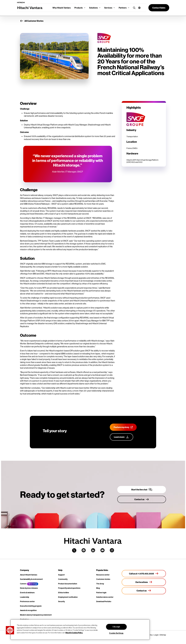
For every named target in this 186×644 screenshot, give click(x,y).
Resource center (103, 575)
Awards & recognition (28, 610)
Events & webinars (27, 593)
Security (61, 601)
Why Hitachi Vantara (61, 8)
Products (79, 8)
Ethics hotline (64, 593)
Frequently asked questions (69, 588)
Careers (23, 584)
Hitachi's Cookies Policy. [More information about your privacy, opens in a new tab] (74, 633)
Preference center (27, 601)
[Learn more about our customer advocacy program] (121, 437)
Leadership (25, 597)
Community (63, 579)
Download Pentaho (104, 601)
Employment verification (68, 597)
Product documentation (68, 584)
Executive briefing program (31, 606)
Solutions (93, 8)
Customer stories (103, 579)
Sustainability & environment (31, 579)
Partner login (101, 593)
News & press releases (29, 588)
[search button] (134, 8)
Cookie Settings (116, 633)
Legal (156, 635)
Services (108, 8)
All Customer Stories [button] (32, 21)
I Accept (116, 627)
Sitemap (163, 635)
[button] (138, 8)
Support (61, 575)
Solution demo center (105, 597)
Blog (98, 588)
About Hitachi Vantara (29, 575)
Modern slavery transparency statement (36, 615)
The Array (100, 584)
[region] (80, 630)
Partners (123, 8)
